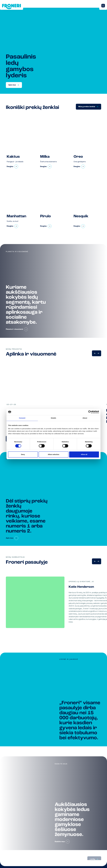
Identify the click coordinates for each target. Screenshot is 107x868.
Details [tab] (53, 418)
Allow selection (53, 454)
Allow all (84, 454)
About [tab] (85, 418)
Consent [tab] (22, 418)
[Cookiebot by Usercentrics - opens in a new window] (90, 412)
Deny (23, 454)
